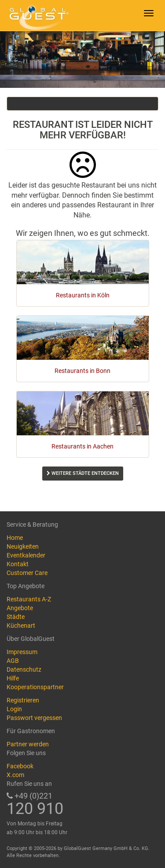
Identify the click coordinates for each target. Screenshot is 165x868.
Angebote (20, 608)
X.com (15, 775)
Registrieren (23, 700)
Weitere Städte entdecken (83, 473)
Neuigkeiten (23, 546)
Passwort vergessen (34, 718)
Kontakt (18, 564)
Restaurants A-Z (29, 599)
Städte (16, 617)
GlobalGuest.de (37, 15)
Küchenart (21, 626)
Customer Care (27, 573)
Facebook (20, 766)
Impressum (22, 652)
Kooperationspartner (35, 687)
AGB (13, 661)
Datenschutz (24, 669)
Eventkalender (26, 555)
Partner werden (28, 744)
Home (15, 538)
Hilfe (13, 678)
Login (14, 709)
